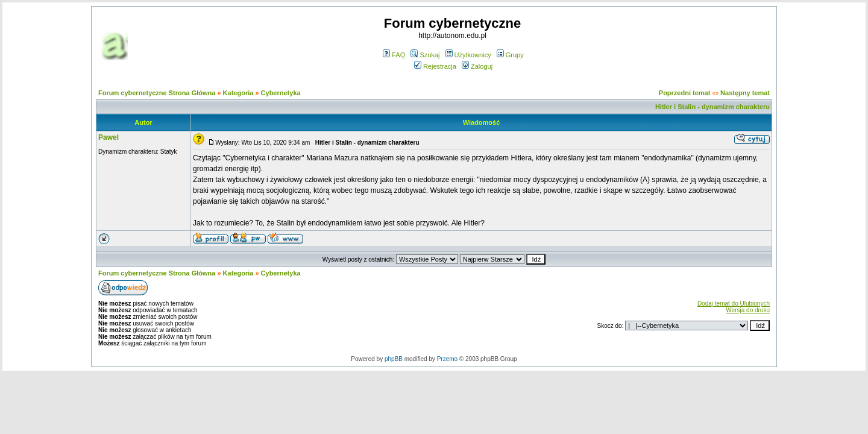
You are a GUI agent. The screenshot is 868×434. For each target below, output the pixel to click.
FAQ (394, 55)
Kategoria (238, 93)
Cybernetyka (281, 93)
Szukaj (425, 55)
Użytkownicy (468, 55)
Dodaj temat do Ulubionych (734, 303)
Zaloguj (477, 66)
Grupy (510, 55)
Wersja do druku (748, 310)
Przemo (447, 359)
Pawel (108, 137)
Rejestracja (435, 66)
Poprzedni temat (685, 93)
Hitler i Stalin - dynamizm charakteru (712, 107)
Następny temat (745, 93)
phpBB (394, 359)
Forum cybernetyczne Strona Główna (157, 93)
